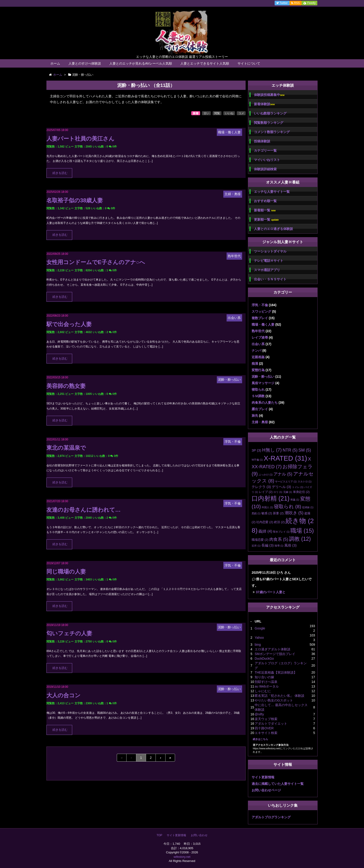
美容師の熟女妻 (66, 386)
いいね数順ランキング (270, 113)
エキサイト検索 (266, 733)
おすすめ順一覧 (265, 201)
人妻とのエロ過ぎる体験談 (273, 229)
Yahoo (259, 638)
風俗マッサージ (263, 383)
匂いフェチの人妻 (69, 633)
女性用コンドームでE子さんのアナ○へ (96, 262)
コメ (241, 113)
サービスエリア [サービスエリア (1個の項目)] (286, 481)
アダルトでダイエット (271, 724)
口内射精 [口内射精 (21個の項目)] (271, 498)
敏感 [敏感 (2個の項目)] (267, 513)
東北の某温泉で (66, 448)
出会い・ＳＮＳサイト (270, 279)
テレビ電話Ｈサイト (269, 261)
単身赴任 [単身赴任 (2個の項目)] (301, 492)
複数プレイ (260, 318)
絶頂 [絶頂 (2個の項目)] (279, 522)
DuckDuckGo (264, 658)
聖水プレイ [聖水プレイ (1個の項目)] (281, 532)
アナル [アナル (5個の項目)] (283, 474)
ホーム (55, 63)
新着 (196, 113)
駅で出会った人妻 (69, 324)
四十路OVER (264, 728)
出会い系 (258, 344)
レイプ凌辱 (260, 337)
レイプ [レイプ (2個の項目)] (266, 492)
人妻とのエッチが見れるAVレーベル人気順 (141, 63)
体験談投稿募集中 (269, 95)
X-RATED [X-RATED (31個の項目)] (285, 458)
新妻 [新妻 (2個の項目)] (278, 513)
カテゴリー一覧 (265, 151)
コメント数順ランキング (272, 132)
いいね (229, 113)
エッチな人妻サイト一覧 (272, 192)
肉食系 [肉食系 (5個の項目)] (279, 539)
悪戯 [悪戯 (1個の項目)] (256, 513)
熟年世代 (258, 331)
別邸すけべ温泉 (266, 682)
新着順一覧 (265, 210)
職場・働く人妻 (263, 324)
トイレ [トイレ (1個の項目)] (298, 487)
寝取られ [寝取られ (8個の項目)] (288, 506)
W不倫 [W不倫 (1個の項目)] (257, 460)
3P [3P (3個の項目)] (256, 450)
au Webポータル (267, 686)
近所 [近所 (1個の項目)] (256, 546)
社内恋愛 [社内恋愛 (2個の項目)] (265, 522)
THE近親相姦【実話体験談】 (276, 672)
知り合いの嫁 (264, 677)
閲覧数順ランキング (269, 123)
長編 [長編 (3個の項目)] (268, 545)
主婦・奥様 (260, 422)
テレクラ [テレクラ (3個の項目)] (261, 487)
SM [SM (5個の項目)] (305, 450)
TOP (159, 835)
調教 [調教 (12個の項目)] (300, 539)
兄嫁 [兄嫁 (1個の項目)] (288, 492)
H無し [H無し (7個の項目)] (272, 450)
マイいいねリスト (267, 160)
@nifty (259, 714)
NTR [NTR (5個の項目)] (290, 450)
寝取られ (258, 390)
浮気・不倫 (260, 305)
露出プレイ (260, 409)
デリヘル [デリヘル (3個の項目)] (281, 487)
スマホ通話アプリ (267, 270)
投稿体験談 (262, 141)
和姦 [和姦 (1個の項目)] (295, 500)
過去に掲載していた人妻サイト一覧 (278, 784)
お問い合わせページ (266, 790)
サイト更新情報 (263, 777)
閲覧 (217, 113)
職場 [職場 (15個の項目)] (302, 531)
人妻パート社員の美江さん (80, 139)
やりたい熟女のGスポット (274, 700)
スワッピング (261, 311)
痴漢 (255, 364)
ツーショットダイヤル (270, 251)
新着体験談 (264, 104)
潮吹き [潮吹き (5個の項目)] (294, 513)
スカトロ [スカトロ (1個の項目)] (305, 481)
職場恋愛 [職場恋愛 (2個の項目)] (260, 540)
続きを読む (60, 173)
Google (260, 628)
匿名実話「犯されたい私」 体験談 (279, 696)
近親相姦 (258, 357)
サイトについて (249, 63)
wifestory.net (182, 857)
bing (258, 645)
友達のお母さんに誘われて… (84, 510)
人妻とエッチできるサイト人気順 (205, 63)
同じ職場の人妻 (66, 572)
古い (206, 113)
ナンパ (257, 350)
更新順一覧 (266, 220)
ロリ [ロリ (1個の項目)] (278, 492)
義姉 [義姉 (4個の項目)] (265, 531)
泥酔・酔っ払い (263, 377)
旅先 (255, 416)
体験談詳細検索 (265, 169)
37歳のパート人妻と (271, 592)
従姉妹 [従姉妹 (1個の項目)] (308, 507)
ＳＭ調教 (258, 396)
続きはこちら (260, 739)
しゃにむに (263, 691)
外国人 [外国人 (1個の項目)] (267, 507)
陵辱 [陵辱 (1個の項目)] (279, 546)
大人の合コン (63, 695)
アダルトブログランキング (271, 817)
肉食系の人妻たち (265, 403)
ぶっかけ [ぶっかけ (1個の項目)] (266, 475)
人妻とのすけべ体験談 (85, 63)
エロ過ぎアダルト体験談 (273, 649)
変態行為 (258, 370)
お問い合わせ (199, 835)
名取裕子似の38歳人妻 (75, 200)
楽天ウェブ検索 (266, 719)
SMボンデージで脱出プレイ (275, 654)
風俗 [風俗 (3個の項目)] (291, 545)
